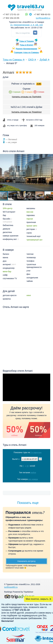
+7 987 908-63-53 (42, 14)
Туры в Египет (26, 45)
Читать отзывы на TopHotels (26, 97)
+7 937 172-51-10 (11, 14)
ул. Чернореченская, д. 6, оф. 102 (26, 25)
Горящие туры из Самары (27, 52)
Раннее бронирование (26, 49)
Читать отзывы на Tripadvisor (26, 112)
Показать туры (27, 485)
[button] (12, 196)
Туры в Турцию (27, 41)
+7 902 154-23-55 (11, 18)
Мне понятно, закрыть (37, 599)
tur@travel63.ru (43, 18)
